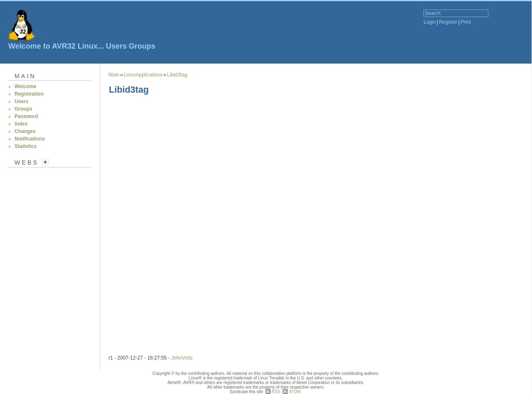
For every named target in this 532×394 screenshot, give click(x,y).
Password (26, 116)
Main (25, 76)
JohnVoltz (182, 358)
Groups (142, 46)
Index (21, 124)
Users (116, 46)
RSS (276, 392)
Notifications (30, 139)
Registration (29, 94)
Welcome (25, 86)
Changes (25, 131)
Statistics (26, 146)
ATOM (295, 392)
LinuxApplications (143, 75)
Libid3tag (177, 75)
